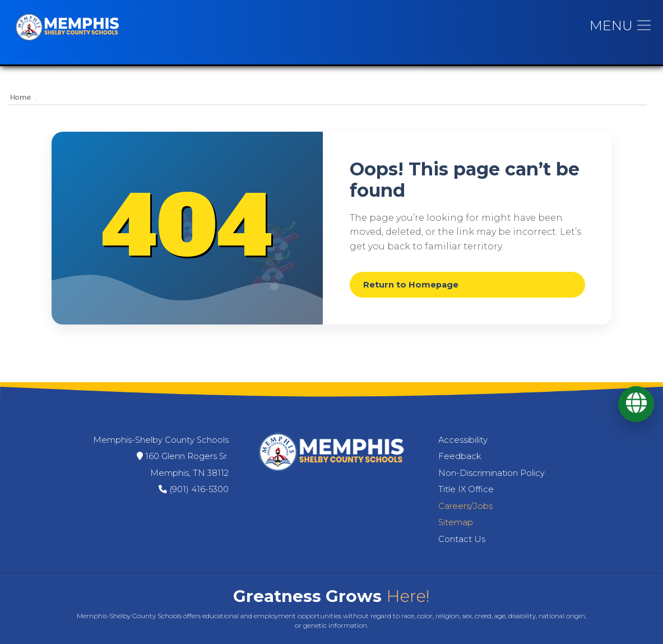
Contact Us (462, 539)
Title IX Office (466, 489)
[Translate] (636, 404)
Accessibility (463, 440)
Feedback (460, 456)
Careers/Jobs (465, 506)
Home (20, 98)
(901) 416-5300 (199, 489)
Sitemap (456, 522)
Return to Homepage (411, 285)
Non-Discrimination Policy (492, 473)
